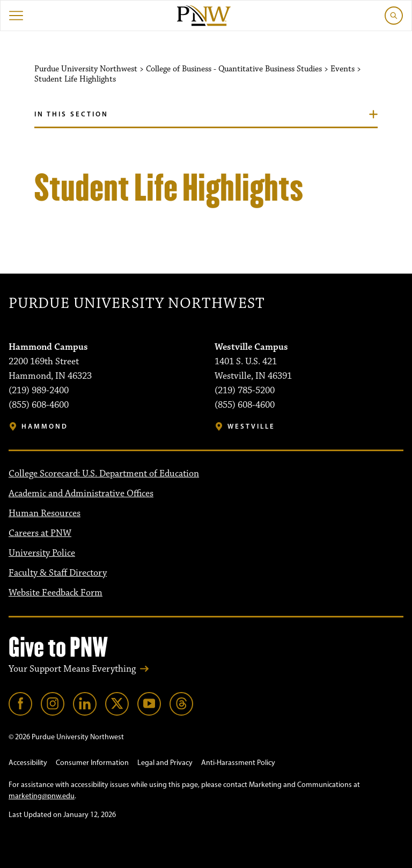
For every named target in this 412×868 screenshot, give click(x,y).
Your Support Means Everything (72, 669)
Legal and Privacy (165, 763)
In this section (71, 114)
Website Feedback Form (56, 593)
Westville (251, 426)
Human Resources (45, 513)
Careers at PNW (40, 533)
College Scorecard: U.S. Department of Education (104, 474)
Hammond (45, 426)
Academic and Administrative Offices (81, 494)
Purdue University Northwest (137, 304)
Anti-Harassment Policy (238, 763)
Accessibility (28, 763)
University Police (42, 553)
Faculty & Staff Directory (58, 573)
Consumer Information (92, 763)
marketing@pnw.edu (42, 796)
